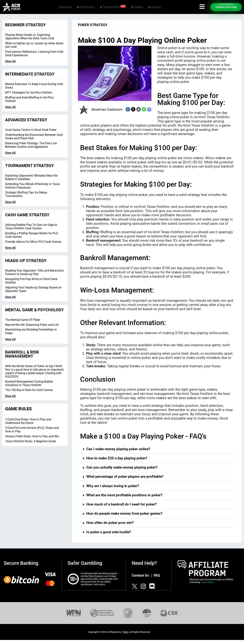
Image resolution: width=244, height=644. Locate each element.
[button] (157, 449)
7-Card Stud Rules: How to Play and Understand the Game (28, 421)
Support (156, 7)
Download (65, 7)
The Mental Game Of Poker (23, 320)
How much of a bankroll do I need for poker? (121, 504)
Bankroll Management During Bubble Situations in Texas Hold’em (29, 383)
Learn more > (208, 582)
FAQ (157, 575)
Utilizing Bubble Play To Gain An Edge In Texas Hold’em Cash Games (31, 227)
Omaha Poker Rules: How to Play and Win (32, 436)
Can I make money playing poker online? (118, 449)
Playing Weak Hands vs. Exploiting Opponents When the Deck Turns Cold (30, 37)
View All (10, 61)
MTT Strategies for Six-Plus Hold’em (29, 93)
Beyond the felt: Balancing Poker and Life (32, 325)
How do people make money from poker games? (124, 513)
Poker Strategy (93, 25)
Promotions (87, 7)
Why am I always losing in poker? (113, 486)
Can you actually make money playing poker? (122, 467)
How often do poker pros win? (110, 523)
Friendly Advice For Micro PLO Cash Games (33, 242)
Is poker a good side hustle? (109, 532)
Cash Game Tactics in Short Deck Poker (31, 130)
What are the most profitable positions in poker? (124, 495)
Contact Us (140, 575)
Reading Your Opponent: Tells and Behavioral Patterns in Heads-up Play (34, 272)
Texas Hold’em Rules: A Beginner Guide (30, 441)
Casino (138, 7)
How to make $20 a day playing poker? (117, 458)
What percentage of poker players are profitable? (125, 477)
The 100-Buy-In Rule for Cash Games (29, 390)
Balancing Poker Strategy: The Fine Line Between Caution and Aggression (31, 145)
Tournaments (114, 7)
